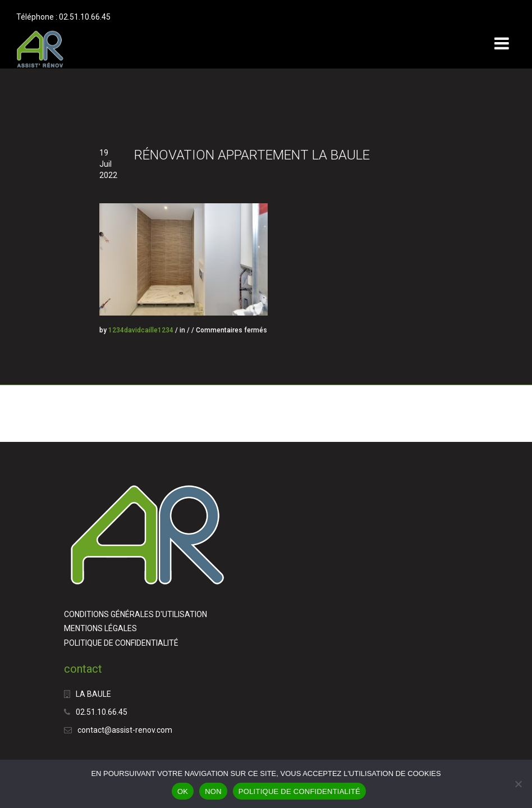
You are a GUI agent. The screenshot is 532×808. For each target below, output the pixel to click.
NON (213, 791)
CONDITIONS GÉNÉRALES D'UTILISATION (136, 614)
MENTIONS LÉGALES (100, 628)
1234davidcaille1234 (141, 330)
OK (183, 791)
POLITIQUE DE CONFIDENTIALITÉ (121, 643)
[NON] (518, 784)
